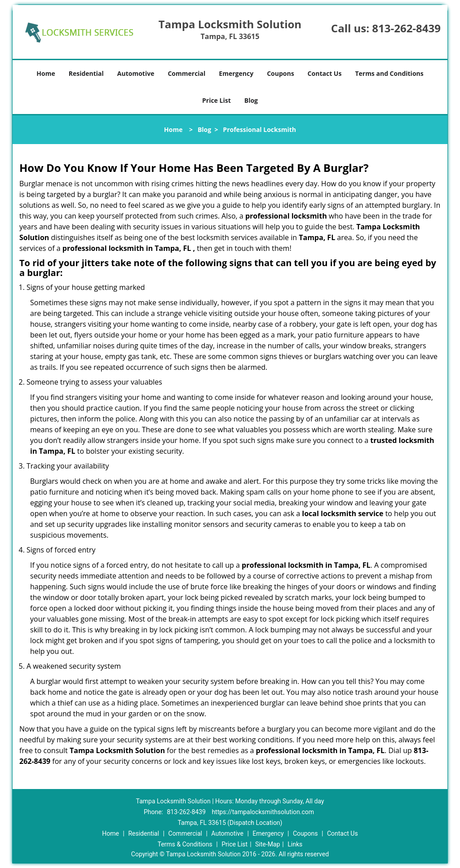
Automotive (136, 73)
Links (295, 844)
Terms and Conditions (389, 73)
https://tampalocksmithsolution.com (263, 812)
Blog (251, 100)
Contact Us (325, 73)
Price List (217, 100)
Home (46, 73)
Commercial (186, 73)
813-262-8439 (406, 28)
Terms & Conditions (185, 844)
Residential (86, 73)
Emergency (236, 73)
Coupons (280, 73)
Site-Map (268, 844)
